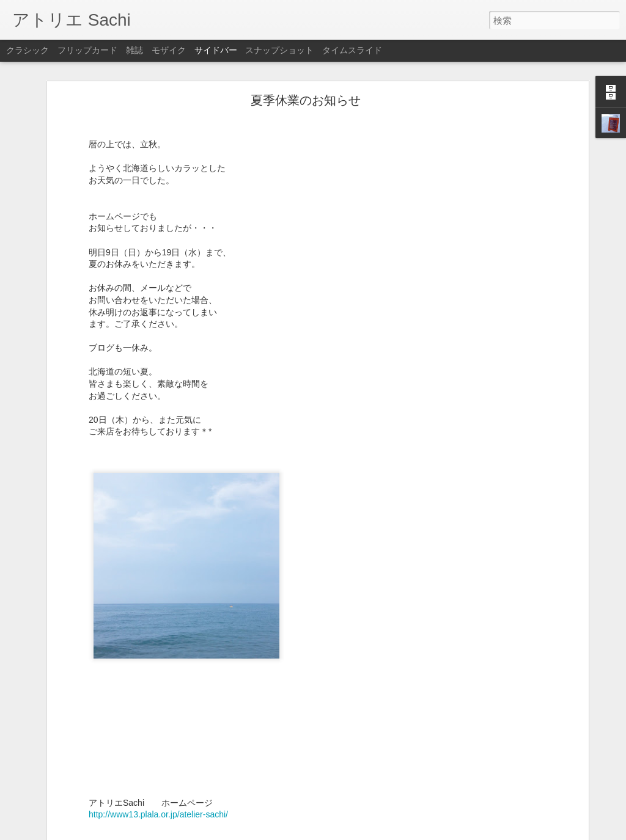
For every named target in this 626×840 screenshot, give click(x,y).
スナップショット (279, 50)
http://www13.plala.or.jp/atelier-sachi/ (158, 802)
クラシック (28, 50)
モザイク (169, 50)
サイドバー (216, 50)
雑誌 (134, 50)
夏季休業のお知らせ (306, 88)
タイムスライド (352, 50)
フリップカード (87, 50)
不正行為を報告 (387, 832)
